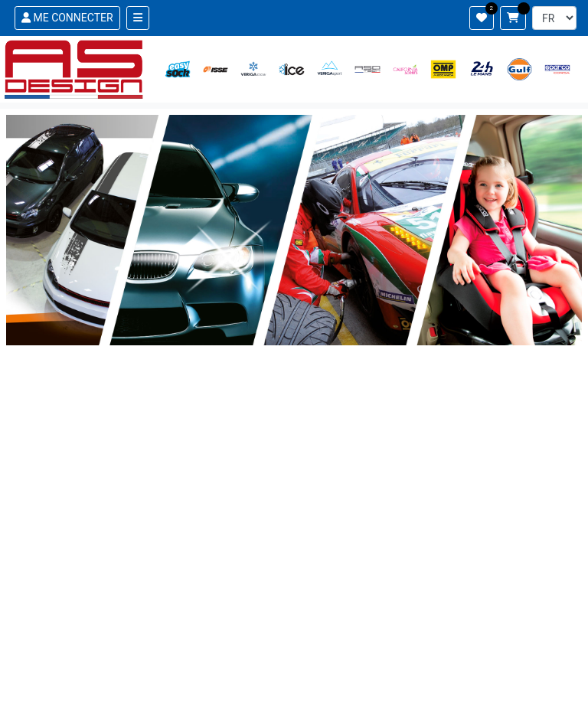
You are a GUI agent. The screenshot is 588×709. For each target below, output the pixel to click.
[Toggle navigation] (138, 18)
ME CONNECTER (67, 18)
